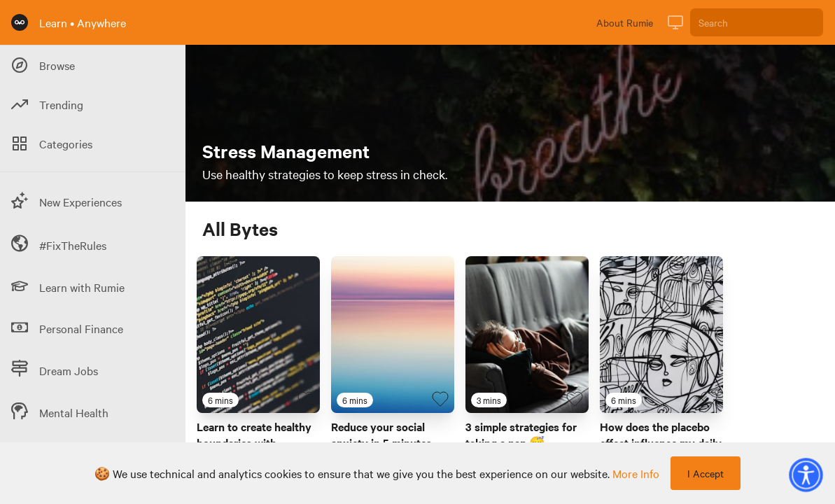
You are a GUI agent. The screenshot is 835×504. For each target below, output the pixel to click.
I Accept (706, 473)
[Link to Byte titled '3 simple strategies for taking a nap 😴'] (527, 335)
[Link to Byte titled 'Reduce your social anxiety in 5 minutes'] (393, 335)
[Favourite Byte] (306, 399)
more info (636, 473)
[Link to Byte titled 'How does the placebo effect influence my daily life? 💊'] (661, 335)
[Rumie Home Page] (20, 22)
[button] (806, 475)
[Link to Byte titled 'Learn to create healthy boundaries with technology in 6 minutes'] (258, 335)
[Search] (757, 22)
